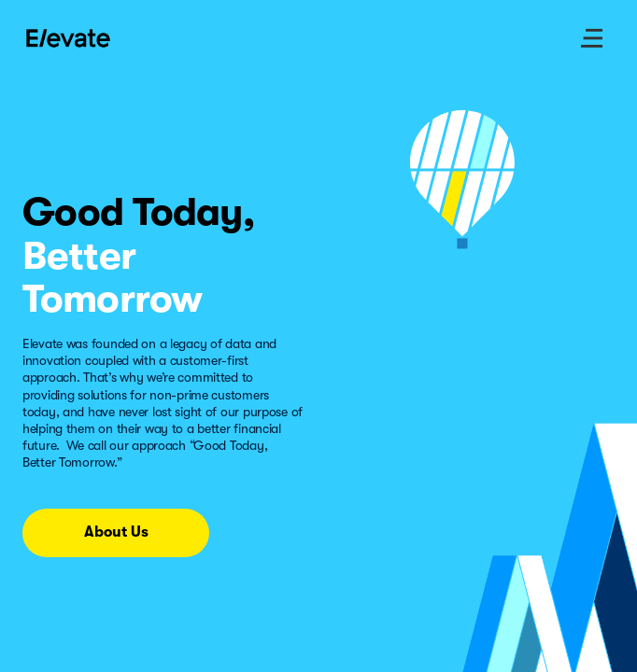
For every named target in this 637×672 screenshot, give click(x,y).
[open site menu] (592, 38)
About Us (116, 532)
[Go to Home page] (69, 38)
